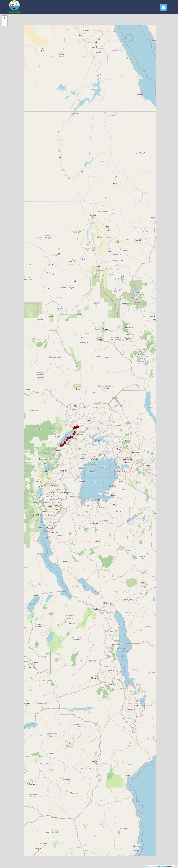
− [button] (5, 23)
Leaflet (147, 867)
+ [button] (5, 18)
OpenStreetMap (160, 867)
